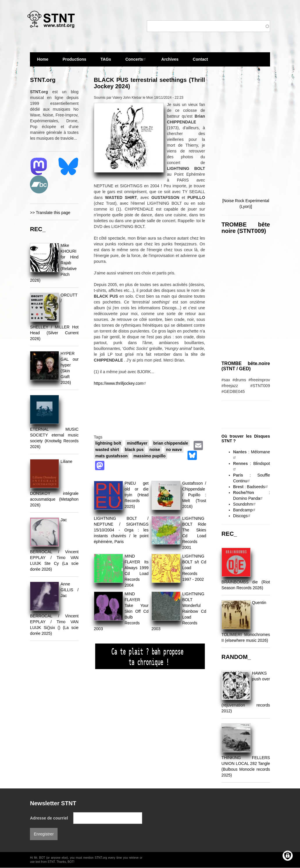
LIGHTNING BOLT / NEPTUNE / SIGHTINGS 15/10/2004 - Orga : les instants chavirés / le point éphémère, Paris (121, 530)
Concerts (136, 59)
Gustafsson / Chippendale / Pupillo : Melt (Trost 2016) (194, 495)
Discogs (242, 516)
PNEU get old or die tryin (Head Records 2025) (136, 495)
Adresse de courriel (49, 818)
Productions (74, 59)
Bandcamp (245, 510)
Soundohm (245, 504)
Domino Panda (249, 498)
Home (43, 59)
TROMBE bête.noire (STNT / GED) (246, 366)
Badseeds (258, 487)
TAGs (106, 62)
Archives (170, 62)
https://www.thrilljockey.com (121, 383)
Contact (200, 59)
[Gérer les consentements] (288, 856)
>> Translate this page (50, 213)
